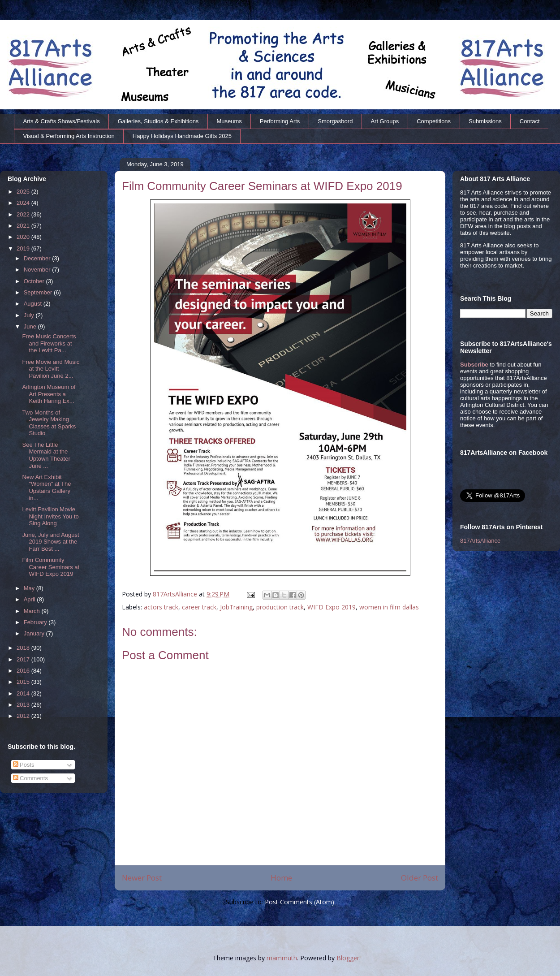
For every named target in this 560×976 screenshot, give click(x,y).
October (35, 281)
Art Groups (385, 121)
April (30, 599)
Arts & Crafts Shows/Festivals (62, 121)
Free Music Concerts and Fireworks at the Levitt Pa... (49, 343)
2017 (24, 659)
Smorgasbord (335, 121)
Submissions (485, 121)
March (33, 611)
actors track (161, 607)
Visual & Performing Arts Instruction (69, 136)
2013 (24, 705)
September (39, 292)
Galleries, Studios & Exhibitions (158, 121)
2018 (24, 648)
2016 (24, 671)
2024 (24, 203)
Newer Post (142, 878)
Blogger (348, 958)
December (38, 258)
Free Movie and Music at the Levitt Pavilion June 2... (51, 369)
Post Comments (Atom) (299, 902)
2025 (24, 192)
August (34, 304)
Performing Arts (280, 121)
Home (281, 878)
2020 (24, 237)
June (31, 326)
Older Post (420, 878)
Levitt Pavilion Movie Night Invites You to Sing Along (50, 516)
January (35, 633)
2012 (24, 716)
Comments (30, 778)
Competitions (434, 121)
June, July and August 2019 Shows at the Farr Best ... (50, 542)
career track (199, 607)
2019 (24, 248)
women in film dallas (389, 607)
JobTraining (236, 607)
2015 (24, 682)
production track (280, 607)
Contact (530, 121)
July (30, 315)
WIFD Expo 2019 (332, 607)
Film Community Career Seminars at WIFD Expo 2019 (51, 567)
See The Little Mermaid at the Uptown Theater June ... (46, 455)
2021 (24, 226)
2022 (24, 214)
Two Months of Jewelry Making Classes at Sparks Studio (49, 423)
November (38, 270)
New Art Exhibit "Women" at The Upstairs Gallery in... (46, 488)
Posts (24, 765)
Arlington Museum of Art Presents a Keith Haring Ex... (49, 394)
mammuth (282, 958)
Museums (229, 121)
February (36, 622)
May (30, 588)
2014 (24, 693)
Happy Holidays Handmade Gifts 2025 (182, 136)
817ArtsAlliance (176, 594)
